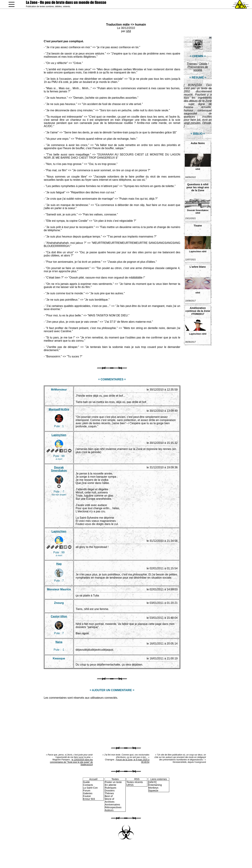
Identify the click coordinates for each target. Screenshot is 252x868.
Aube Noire (198, 143)
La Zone (66, 2)
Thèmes (192, 64)
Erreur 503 (89, 799)
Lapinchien (195, 251)
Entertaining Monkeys (155, 786)
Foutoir (87, 796)
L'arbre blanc (198, 267)
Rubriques (111, 788)
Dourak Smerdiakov (198, 210)
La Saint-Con (90, 788)
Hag (59, 564)
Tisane (198, 226)
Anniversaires (112, 805)
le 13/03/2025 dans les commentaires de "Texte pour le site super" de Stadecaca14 (71, 762)
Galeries (88, 793)
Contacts (88, 785)
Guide (86, 782)
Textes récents (135, 782)
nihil (128, 31)
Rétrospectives (113, 807)
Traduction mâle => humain (126, 25)
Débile (203, 64)
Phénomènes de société (198, 68)
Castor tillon (59, 616)
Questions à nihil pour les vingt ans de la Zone (198, 187)
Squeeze (153, 791)
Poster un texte (113, 782)
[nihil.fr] (152, 782)
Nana (59, 642)
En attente (111, 785)
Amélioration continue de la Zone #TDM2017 (198, 311)
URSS (130, 785)
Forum (87, 791)
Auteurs (109, 810)
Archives (110, 802)
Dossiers (110, 791)
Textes (115, 779)
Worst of (109, 799)
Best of (109, 796)
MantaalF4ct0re (59, 409)
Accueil (93, 779)
